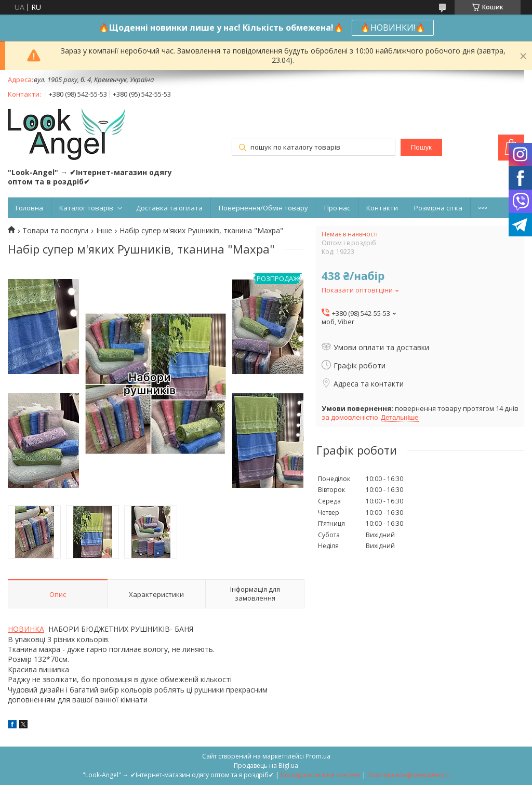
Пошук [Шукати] (421, 147)
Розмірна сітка (438, 208)
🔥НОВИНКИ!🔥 (393, 28)
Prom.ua (318, 756)
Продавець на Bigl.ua (266, 766)
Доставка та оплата (169, 208)
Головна (29, 208)
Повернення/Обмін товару (263, 208)
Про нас (337, 208)
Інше (104, 231)
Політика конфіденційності (409, 775)
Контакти (382, 208)
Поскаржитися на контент (321, 775)
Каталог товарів (86, 208)
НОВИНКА (26, 629)
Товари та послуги (55, 231)
